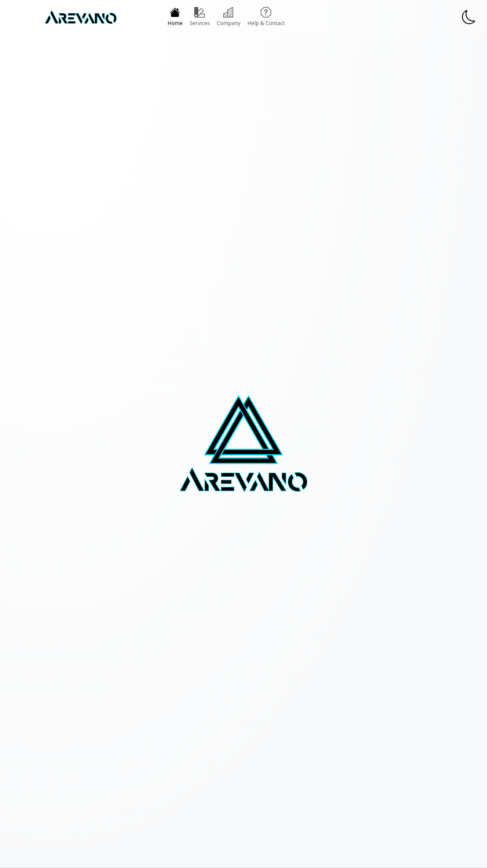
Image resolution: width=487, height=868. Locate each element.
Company (229, 17)
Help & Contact (266, 17)
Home (175, 17)
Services (200, 17)
